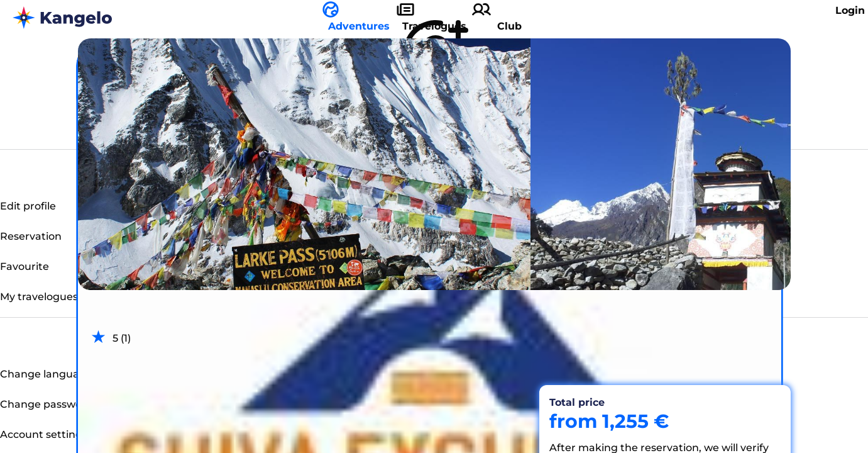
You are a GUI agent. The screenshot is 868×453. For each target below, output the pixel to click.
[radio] (98, 337)
